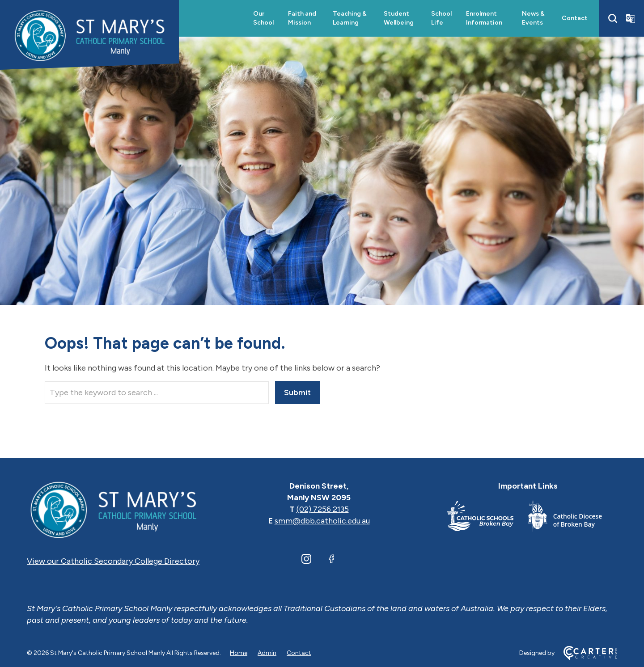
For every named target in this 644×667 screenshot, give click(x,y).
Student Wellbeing (399, 18)
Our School (263, 18)
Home (239, 653)
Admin (267, 653)
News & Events (533, 18)
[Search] (613, 18)
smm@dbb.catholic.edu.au (322, 521)
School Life (441, 18)
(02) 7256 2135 (323, 509)
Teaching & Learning (350, 18)
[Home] (113, 509)
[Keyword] (157, 393)
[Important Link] (487, 518)
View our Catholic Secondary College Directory (113, 561)
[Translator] (631, 18)
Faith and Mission (302, 18)
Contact (575, 18)
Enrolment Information (484, 18)
